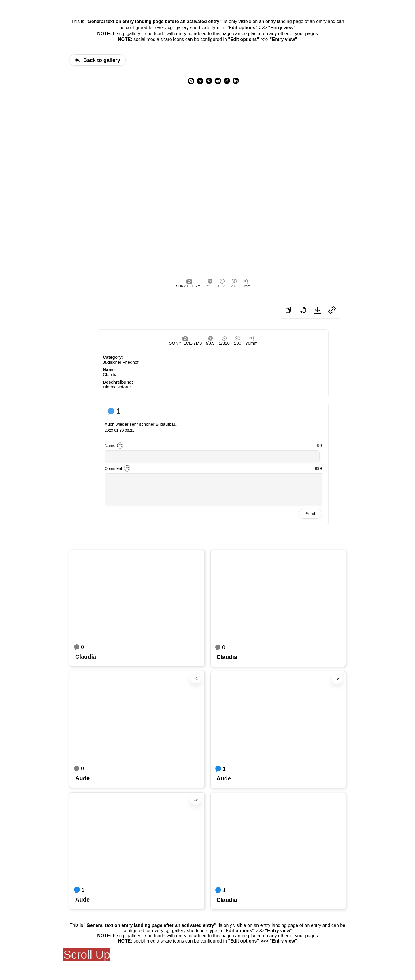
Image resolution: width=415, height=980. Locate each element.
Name (110, 446)
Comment (113, 468)
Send (311, 514)
